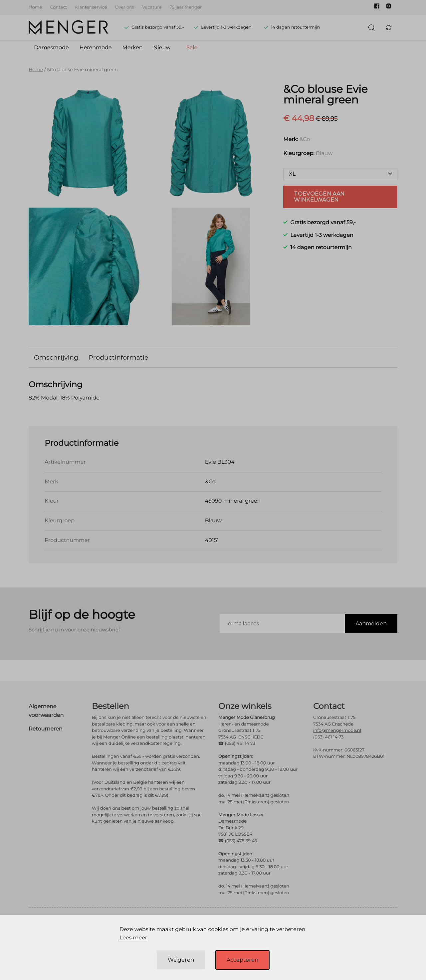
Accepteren (242, 960)
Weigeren (181, 960)
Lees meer (133, 938)
